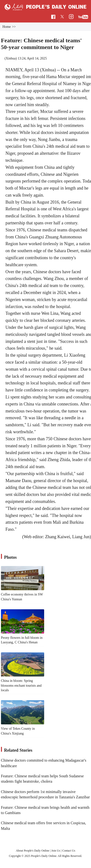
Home (7, 27)
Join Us (56, 851)
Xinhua (11, 58)
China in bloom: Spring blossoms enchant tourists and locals (21, 685)
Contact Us (69, 851)
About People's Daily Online (33, 851)
